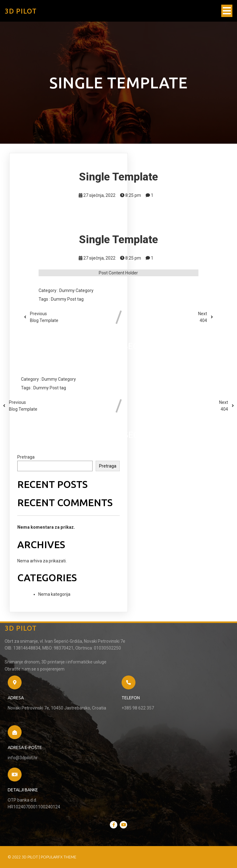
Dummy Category (76, 290)
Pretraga (26, 457)
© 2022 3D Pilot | (24, 857)
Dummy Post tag (67, 299)
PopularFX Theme (58, 857)
